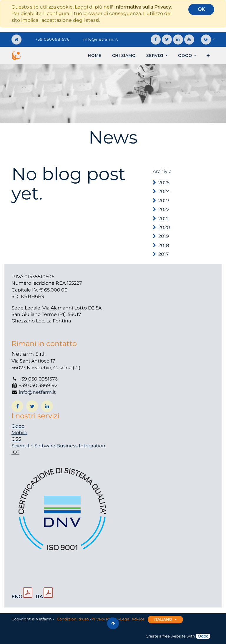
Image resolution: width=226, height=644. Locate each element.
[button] (208, 55)
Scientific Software (34, 446)
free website (174, 636)
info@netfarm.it (101, 39)
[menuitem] (95, 55)
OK (201, 9)
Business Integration (81, 446)
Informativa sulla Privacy (143, 7)
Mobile (19, 433)
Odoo (18, 426)
